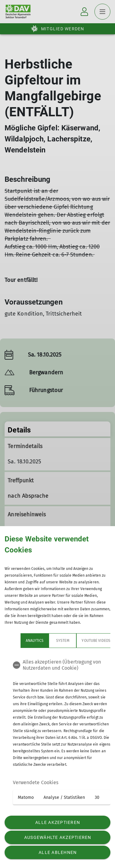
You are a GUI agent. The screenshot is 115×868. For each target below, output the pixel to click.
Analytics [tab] (19, 641)
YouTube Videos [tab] (80, 641)
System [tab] (47, 641)
